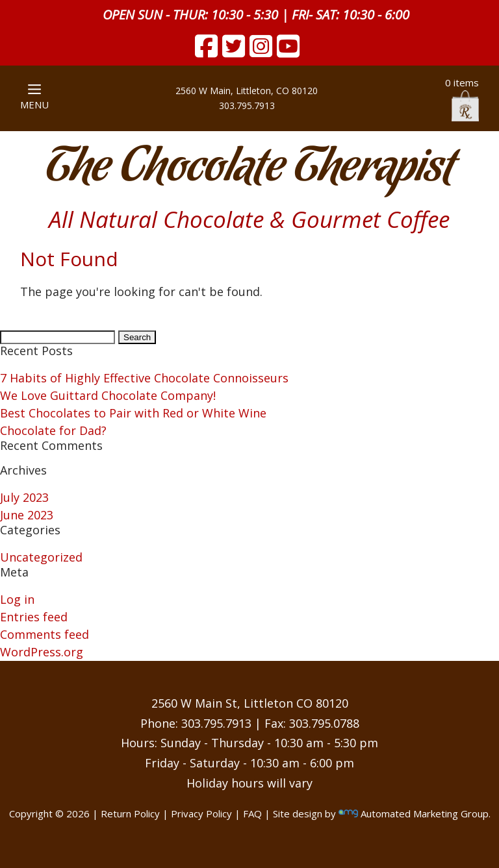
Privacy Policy (201, 813)
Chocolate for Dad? (53, 430)
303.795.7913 (247, 105)
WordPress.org (42, 652)
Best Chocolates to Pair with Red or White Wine (133, 413)
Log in (17, 599)
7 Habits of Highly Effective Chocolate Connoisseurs (144, 378)
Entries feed (34, 617)
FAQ (252, 813)
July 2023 (24, 497)
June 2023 (27, 515)
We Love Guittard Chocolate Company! (108, 395)
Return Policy (130, 813)
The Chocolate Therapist (249, 168)
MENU (34, 98)
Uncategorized (41, 557)
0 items (462, 99)
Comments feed (45, 634)
